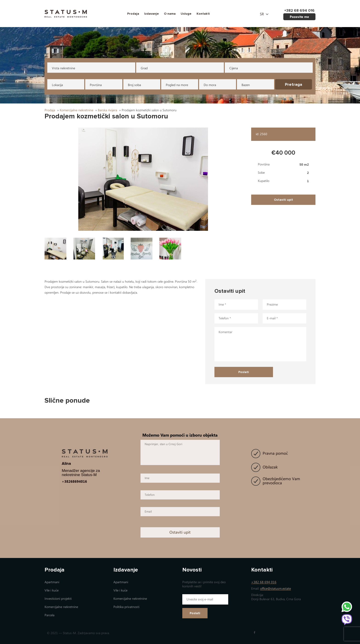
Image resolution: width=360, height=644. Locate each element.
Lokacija (57, 85)
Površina (96, 85)
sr (262, 14)
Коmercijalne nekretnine (61, 607)
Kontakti (203, 14)
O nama (170, 14)
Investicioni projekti (58, 599)
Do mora (210, 85)
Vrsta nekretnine (63, 68)
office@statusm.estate (276, 589)
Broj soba (134, 85)
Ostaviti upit (283, 200)
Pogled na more (177, 85)
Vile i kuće (52, 590)
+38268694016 (74, 481)
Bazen (246, 85)
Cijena (234, 68)
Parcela (49, 615)
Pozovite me (299, 17)
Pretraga (294, 84)
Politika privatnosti (126, 607)
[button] (146, 179)
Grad (144, 68)
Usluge (186, 14)
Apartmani (52, 582)
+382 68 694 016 (264, 582)
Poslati (195, 613)
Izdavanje (152, 14)
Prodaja (133, 14)
